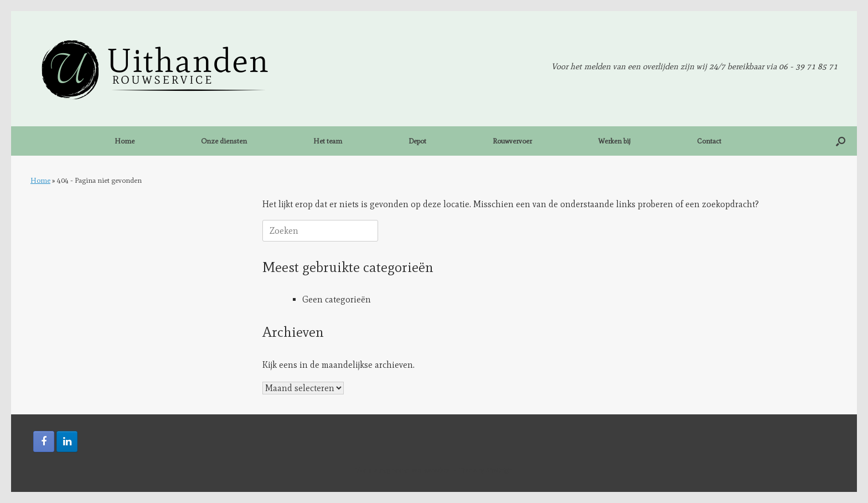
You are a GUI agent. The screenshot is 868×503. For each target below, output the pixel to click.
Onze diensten (224, 141)
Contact (709, 141)
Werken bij (614, 141)
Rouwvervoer (512, 141)
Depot (417, 141)
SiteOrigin (499, 470)
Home (125, 141)
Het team (328, 141)
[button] (841, 141)
